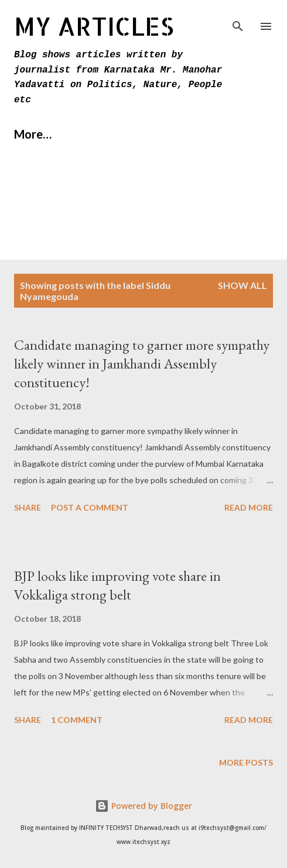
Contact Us (185, 134)
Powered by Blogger (143, 806)
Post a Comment (90, 507)
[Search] (238, 21)
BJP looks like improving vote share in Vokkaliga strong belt (117, 585)
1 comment (77, 720)
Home (30, 134)
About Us (100, 134)
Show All (242, 285)
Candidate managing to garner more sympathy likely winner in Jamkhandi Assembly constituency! (142, 364)
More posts (246, 762)
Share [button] (28, 507)
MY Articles (94, 26)
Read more (249, 507)
